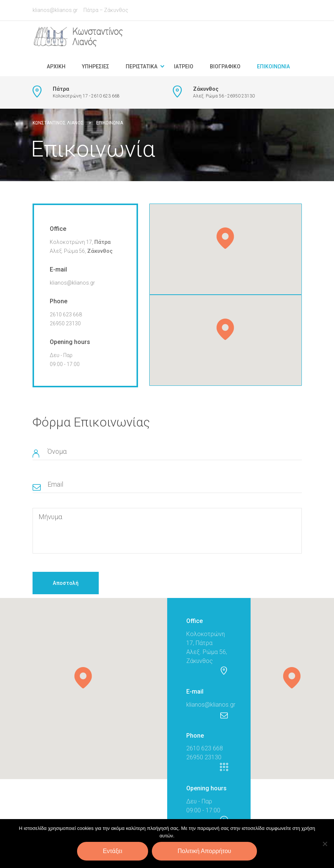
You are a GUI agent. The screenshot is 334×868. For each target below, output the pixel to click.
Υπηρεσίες (96, 66)
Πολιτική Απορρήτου (204, 851)
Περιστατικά (142, 66)
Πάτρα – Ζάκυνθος (106, 10)
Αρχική (56, 66)
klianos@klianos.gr (55, 10)
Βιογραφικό (225, 66)
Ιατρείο (184, 66)
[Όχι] (325, 844)
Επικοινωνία (273, 66)
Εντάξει (113, 851)
